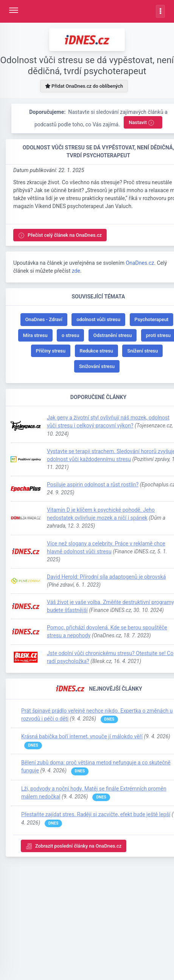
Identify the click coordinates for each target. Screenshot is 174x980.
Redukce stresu (96, 351)
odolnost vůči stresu (98, 319)
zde (76, 271)
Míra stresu (35, 335)
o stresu (70, 335)
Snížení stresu (142, 351)
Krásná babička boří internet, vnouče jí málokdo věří (82, 736)
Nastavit (141, 123)
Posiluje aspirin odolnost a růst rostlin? (93, 485)
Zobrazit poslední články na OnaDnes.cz (74, 846)
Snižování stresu (97, 366)
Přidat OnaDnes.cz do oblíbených (84, 86)
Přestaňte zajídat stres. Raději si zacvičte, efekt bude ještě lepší (96, 814)
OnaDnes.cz (140, 263)
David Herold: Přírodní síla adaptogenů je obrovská (106, 577)
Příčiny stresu (51, 351)
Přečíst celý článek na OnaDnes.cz (60, 235)
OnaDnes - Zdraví (44, 319)
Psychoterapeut (152, 319)
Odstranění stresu (113, 335)
